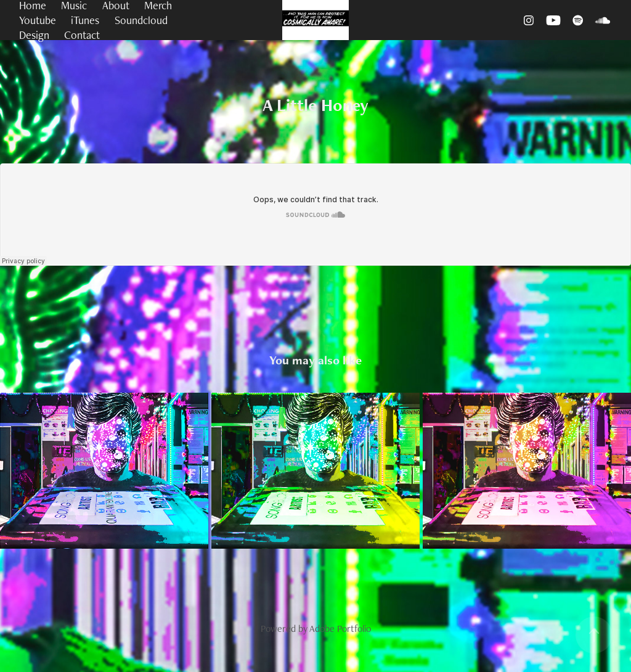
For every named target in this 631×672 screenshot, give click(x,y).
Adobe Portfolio (340, 629)
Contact (82, 35)
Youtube (38, 20)
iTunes (85, 20)
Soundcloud (141, 20)
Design (34, 35)
